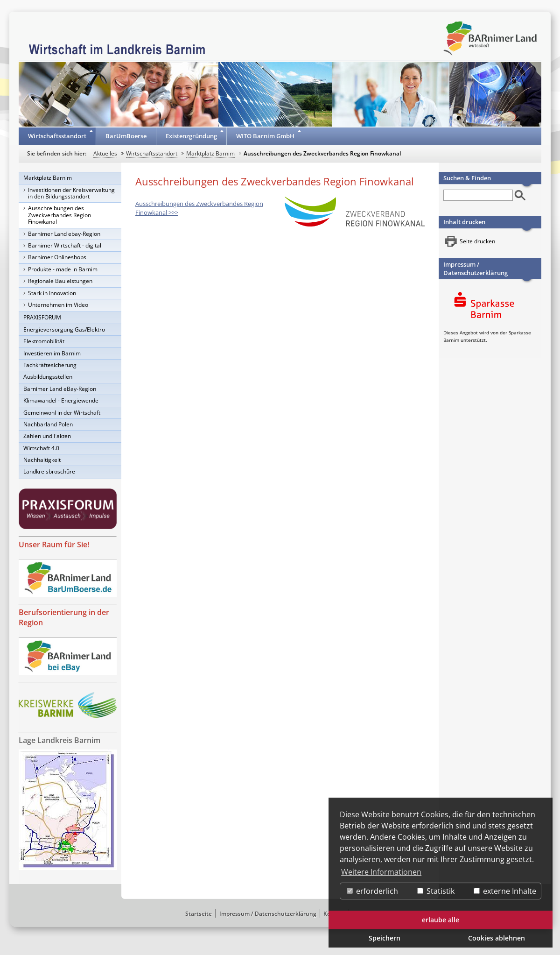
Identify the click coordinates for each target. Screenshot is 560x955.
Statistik (436, 891)
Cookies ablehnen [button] (497, 938)
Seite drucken (477, 241)
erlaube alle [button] (441, 920)
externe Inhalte (505, 891)
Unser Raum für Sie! (54, 545)
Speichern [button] (385, 938)
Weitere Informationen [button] (381, 872)
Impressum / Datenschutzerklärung (476, 269)
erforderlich (372, 891)
